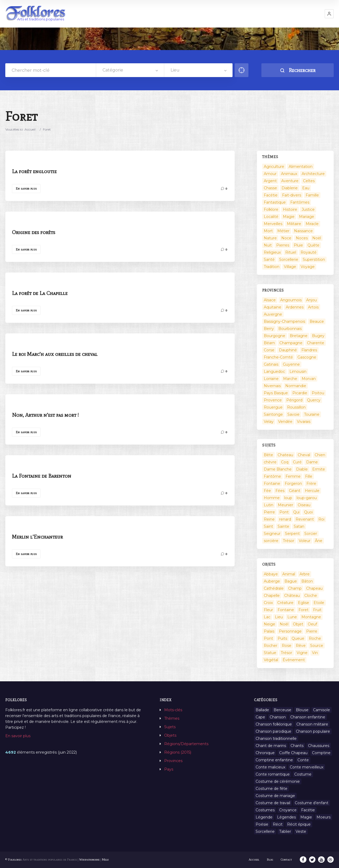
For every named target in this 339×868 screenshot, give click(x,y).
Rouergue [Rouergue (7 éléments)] (273, 407)
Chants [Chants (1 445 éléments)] (297, 746)
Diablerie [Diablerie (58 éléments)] (290, 188)
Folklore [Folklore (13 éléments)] (271, 209)
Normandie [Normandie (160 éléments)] (296, 386)
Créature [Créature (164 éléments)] (285, 603)
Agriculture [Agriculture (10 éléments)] (274, 167)
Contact (287, 860)
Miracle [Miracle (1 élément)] (312, 224)
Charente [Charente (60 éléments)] (316, 343)
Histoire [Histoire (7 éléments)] (290, 209)
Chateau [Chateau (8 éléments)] (285, 455)
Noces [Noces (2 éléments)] (302, 238)
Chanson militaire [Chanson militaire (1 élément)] (312, 724)
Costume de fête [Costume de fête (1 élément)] (271, 789)
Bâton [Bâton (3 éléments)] (307, 581)
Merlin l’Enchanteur (37, 537)
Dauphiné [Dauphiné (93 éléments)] (288, 350)
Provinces (173, 761)
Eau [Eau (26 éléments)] (306, 188)
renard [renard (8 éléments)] (285, 519)
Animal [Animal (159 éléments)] (289, 574)
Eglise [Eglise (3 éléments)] (304, 603)
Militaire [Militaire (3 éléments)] (294, 224)
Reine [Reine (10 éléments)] (269, 519)
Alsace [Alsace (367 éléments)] (270, 300)
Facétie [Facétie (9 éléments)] (308, 810)
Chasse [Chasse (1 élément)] (270, 188)
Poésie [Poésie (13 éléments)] (262, 824)
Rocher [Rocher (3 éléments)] (271, 646)
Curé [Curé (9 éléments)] (297, 462)
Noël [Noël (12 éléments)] (284, 624)
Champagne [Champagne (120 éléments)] (291, 343)
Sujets (170, 727)
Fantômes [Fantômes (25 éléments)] (300, 202)
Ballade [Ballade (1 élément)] (262, 710)
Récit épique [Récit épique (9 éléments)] (299, 824)
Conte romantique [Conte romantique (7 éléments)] (273, 774)
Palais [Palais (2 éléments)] (269, 631)
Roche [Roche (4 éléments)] (315, 638)
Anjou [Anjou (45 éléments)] (311, 300)
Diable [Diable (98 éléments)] (302, 469)
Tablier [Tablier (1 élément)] (285, 831)
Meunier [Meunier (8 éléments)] (286, 505)
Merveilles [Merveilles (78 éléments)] (273, 224)
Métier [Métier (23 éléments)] (283, 231)
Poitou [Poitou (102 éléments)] (318, 393)
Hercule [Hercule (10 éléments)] (312, 491)
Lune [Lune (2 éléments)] (292, 617)
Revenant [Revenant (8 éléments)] (305, 519)
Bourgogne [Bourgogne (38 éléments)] (275, 336)
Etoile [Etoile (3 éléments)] (319, 603)
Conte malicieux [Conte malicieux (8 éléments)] (270, 767)
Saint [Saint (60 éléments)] (268, 526)
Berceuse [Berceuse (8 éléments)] (282, 710)
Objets (170, 735)
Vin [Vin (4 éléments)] (315, 653)
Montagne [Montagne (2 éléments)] (311, 617)
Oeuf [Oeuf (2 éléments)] (312, 624)
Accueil (30, 129)
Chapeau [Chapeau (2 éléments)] (314, 588)
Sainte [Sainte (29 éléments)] (283, 526)
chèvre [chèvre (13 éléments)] (270, 462)
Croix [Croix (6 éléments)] (268, 603)
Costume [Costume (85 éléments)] (303, 774)
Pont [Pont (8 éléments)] (268, 638)
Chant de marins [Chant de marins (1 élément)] (271, 746)
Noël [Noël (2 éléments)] (317, 238)
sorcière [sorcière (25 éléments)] (271, 541)
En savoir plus (26, 189)
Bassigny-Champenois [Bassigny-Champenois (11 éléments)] (284, 321)
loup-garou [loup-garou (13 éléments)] (307, 498)
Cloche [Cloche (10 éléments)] (311, 596)
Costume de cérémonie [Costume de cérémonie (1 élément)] (278, 781)
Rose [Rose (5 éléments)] (287, 646)
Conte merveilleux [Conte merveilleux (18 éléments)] (307, 767)
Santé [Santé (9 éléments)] (269, 259)
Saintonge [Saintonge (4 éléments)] (273, 414)
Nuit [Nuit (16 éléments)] (268, 245)
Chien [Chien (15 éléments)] (320, 455)
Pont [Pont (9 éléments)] (284, 512)
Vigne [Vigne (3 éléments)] (302, 653)
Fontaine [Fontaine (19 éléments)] (286, 610)
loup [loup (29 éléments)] (288, 498)
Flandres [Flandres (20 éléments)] (309, 350)
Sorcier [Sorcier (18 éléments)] (311, 534)
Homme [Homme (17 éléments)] (272, 498)
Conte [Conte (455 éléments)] (303, 760)
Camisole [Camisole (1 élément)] (322, 710)
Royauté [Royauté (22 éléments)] (309, 252)
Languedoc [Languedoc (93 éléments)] (274, 372)
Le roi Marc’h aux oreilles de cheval (55, 354)
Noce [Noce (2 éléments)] (286, 238)
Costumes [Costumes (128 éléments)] (265, 810)
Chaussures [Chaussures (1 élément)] (319, 746)
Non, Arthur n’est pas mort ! (45, 415)
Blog (271, 860)
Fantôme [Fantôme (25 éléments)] (272, 476)
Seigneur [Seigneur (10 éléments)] (272, 534)
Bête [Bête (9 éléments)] (268, 455)
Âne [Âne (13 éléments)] (319, 541)
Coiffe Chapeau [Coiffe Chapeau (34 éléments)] (293, 753)
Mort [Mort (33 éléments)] (268, 231)
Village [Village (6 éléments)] (290, 267)
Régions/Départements (186, 744)
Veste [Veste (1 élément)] (301, 831)
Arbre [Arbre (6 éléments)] (305, 574)
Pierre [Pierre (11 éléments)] (312, 631)
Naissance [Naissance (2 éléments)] (303, 231)
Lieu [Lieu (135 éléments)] (279, 617)
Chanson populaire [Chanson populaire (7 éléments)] (313, 731)
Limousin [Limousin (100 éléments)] (298, 372)
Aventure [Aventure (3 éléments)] (290, 181)
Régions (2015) (178, 752)
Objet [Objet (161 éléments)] (298, 624)
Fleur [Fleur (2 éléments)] (268, 610)
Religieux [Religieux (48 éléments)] (272, 252)
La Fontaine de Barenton (42, 476)
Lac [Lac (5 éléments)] (267, 617)
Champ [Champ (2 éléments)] (295, 588)
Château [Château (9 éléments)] (292, 596)
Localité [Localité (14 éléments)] (271, 217)
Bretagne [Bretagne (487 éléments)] (299, 336)
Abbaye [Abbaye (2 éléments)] (271, 574)
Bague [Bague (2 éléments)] (291, 581)
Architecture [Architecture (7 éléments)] (313, 174)
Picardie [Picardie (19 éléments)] (300, 393)
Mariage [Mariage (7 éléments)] (307, 217)
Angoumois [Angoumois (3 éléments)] (291, 300)
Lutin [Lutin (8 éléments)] (269, 505)
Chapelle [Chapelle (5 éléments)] (272, 596)
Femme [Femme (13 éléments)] (293, 476)
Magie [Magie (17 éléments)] (289, 217)
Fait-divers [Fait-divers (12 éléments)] (292, 195)
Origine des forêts (34, 232)
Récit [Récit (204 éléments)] (278, 824)
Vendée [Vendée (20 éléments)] (285, 422)
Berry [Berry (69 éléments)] (269, 329)
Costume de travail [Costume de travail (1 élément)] (273, 803)
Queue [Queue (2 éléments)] (298, 638)
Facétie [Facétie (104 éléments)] (271, 195)
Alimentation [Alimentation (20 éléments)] (301, 167)
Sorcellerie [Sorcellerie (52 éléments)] (289, 259)
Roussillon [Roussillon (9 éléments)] (296, 407)
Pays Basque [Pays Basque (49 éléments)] (276, 393)
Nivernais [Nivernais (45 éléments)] (272, 386)
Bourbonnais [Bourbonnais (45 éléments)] (290, 329)
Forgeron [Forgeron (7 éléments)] (293, 484)
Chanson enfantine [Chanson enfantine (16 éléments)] (308, 717)
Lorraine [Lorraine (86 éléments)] (271, 379)
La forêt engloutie (34, 171)
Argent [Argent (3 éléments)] (270, 181)
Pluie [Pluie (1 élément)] (298, 245)
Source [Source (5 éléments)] (317, 646)
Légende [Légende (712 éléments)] (264, 817)
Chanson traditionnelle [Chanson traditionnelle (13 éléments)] (276, 739)
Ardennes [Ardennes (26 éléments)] (295, 307)
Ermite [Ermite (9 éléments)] (319, 469)
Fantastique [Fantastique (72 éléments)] (275, 202)
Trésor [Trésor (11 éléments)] (289, 541)
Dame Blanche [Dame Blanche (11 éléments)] (278, 469)
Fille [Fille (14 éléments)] (309, 476)
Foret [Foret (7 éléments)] (304, 610)
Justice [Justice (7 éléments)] (308, 209)
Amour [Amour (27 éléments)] (270, 174)
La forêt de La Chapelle (40, 293)
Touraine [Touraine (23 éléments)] (312, 414)
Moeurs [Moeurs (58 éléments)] (324, 817)
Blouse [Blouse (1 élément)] (302, 710)
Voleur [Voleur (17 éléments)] (305, 541)
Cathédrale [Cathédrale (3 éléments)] (274, 588)
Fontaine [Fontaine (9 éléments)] (272, 484)
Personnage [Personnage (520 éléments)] (290, 631)
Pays (169, 769)
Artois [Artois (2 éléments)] (313, 307)
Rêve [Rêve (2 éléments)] (301, 646)
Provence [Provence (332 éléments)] (273, 400)
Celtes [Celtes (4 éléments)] (309, 181)
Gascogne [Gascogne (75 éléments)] (307, 357)
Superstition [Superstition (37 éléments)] (314, 259)
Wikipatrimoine (89, 860)
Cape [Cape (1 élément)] (260, 717)
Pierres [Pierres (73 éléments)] (283, 245)
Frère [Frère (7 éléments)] (311, 484)
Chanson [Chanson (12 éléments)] (278, 717)
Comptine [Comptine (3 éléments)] (321, 753)
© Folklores (14, 860)
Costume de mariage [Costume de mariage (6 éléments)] (275, 796)
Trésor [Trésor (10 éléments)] (286, 653)
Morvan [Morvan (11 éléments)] (309, 379)
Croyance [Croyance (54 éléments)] (288, 810)
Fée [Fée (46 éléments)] (267, 491)
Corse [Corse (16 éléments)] (269, 350)
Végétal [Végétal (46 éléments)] (271, 660)
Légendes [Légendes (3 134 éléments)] (286, 817)
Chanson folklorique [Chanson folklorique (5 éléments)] (274, 724)
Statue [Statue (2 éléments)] (270, 653)
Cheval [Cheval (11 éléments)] (304, 455)
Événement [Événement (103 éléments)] (294, 660)
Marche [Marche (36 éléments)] (290, 379)
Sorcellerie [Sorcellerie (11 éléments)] (265, 831)
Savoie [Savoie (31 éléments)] (293, 414)
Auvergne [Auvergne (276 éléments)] (273, 314)
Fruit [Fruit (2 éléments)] (317, 610)
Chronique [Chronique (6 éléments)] (265, 753)
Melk (105, 860)
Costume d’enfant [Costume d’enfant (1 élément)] (312, 803)
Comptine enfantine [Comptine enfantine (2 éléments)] (274, 760)
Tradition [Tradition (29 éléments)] (272, 267)
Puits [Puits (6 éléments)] (282, 638)
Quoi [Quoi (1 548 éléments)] (308, 512)
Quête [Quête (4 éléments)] (313, 245)
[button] (329, 14)
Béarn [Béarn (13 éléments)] (269, 343)
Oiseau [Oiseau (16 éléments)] (304, 505)
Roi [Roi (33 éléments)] (321, 519)
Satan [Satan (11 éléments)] (299, 526)
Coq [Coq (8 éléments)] (285, 462)
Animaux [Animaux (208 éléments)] (289, 174)
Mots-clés (173, 710)
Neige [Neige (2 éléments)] (269, 624)
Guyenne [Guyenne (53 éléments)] (291, 364)
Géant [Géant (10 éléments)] (295, 491)
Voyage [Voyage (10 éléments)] (308, 267)
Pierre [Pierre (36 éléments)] (269, 512)
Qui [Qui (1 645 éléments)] (296, 512)
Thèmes (172, 718)
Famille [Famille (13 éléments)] (312, 195)
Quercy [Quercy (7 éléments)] (314, 400)
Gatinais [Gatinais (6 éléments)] (271, 364)
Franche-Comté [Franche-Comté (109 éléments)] (278, 357)
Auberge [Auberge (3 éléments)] (272, 581)
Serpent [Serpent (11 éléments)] (292, 534)
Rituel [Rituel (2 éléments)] (291, 252)
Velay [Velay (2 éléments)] (269, 422)
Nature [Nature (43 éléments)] (270, 238)
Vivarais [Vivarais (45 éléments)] (304, 422)
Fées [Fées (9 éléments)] (280, 491)
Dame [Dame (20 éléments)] (312, 462)
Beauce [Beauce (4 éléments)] (317, 321)
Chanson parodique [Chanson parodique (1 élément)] (273, 731)
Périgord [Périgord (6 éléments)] (294, 400)
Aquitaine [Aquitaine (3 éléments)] (273, 307)
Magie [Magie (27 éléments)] (306, 817)
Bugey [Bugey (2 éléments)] (318, 336)
